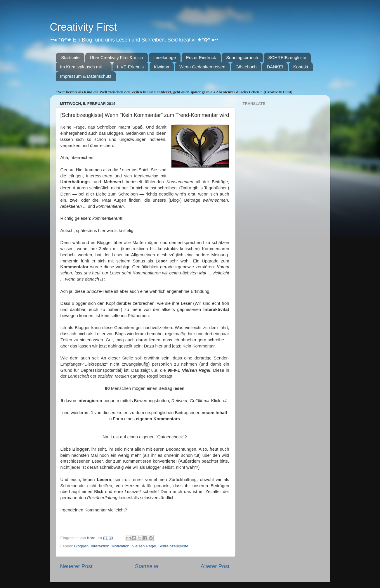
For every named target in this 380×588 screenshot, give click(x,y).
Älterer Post (215, 566)
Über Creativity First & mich (116, 57)
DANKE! (275, 67)
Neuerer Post (76, 566)
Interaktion (100, 546)
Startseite (70, 57)
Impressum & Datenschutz (86, 76)
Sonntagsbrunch (242, 57)
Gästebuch (246, 67)
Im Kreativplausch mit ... (84, 67)
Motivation (120, 546)
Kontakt (301, 67)
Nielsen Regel (144, 546)
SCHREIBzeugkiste (287, 57)
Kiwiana (162, 67)
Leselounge (165, 57)
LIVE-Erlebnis (130, 67)
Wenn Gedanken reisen (202, 67)
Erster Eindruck (201, 57)
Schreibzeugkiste (173, 546)
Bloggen (81, 546)
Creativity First (84, 27)
